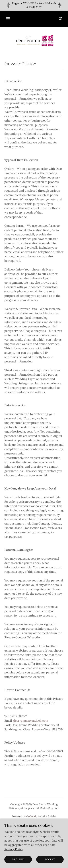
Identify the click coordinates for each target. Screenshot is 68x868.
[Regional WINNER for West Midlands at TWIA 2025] (34, 5)
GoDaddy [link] (32, 816)
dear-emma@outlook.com (31, 721)
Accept (50, 859)
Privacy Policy (14, 849)
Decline (18, 859)
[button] (8, 19)
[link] (60, 19)
